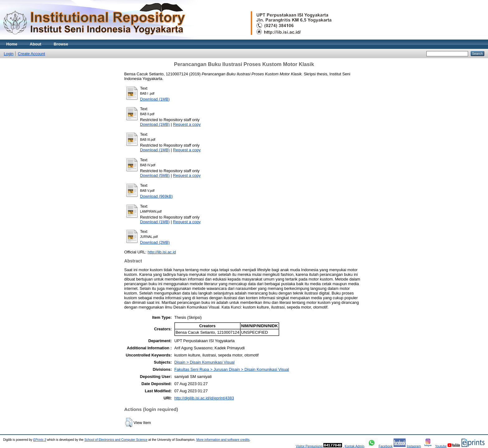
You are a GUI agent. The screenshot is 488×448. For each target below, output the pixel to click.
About (36, 44)
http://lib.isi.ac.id (162, 252)
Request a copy (187, 124)
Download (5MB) (155, 175)
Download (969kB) (156, 196)
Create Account (31, 54)
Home (12, 44)
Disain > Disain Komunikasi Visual (204, 362)
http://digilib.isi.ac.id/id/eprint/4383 (204, 398)
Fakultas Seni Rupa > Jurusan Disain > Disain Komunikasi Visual (232, 369)
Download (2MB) (155, 242)
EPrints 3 (40, 440)
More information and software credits (223, 440)
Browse (61, 44)
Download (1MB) (155, 99)
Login (9, 54)
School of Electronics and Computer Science (116, 440)
